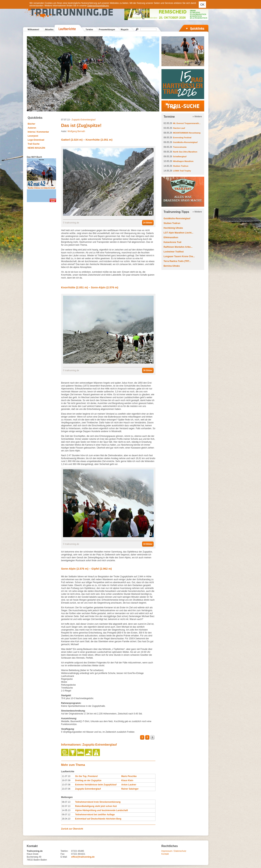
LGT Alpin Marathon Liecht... (179, 233)
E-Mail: (64, 857)
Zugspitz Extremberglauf (88, 789)
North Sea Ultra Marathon (185, 152)
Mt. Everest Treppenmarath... (187, 123)
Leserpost (33, 136)
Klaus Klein (127, 780)
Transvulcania (180, 147)
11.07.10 (66, 776)
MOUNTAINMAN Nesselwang (187, 133)
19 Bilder (148, 544)
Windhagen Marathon (183, 161)
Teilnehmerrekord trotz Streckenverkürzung (98, 802)
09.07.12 (66, 815)
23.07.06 (66, 789)
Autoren (32, 128)
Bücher (32, 124)
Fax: (63, 854)
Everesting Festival (182, 138)
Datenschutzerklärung (98, 6)
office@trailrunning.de (83, 857)
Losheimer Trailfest (174, 252)
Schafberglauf (180, 156)
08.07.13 (66, 802)
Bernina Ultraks (172, 266)
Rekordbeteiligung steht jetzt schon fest (96, 806)
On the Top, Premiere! (86, 776)
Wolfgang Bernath (76, 131)
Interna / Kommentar (38, 132)
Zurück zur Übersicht (72, 829)
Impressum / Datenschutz (174, 851)
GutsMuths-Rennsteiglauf (185, 142)
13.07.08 (66, 785)
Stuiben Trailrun (181, 166)
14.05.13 (66, 810)
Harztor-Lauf (179, 128)
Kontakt (165, 854)
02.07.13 (66, 806)
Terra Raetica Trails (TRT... (177, 261)
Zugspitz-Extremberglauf (84, 120)
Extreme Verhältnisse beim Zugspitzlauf (96, 785)
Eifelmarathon (171, 237)
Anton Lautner (129, 785)
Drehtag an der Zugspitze (88, 780)
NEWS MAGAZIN (36, 148)
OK (202, 5)
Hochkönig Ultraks (173, 228)
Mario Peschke (129, 776)
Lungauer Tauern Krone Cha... (179, 256)
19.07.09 (66, 780)
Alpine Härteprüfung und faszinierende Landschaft (101, 810)
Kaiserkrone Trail (173, 242)
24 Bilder (148, 223)
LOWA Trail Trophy (182, 171)
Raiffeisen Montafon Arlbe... (178, 247)
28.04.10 (66, 819)
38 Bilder (148, 370)
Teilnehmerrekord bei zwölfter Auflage (95, 815)
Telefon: (64, 851)
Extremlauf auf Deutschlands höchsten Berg (98, 819)
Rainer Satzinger (130, 789)
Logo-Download (36, 140)
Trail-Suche (34, 144)
